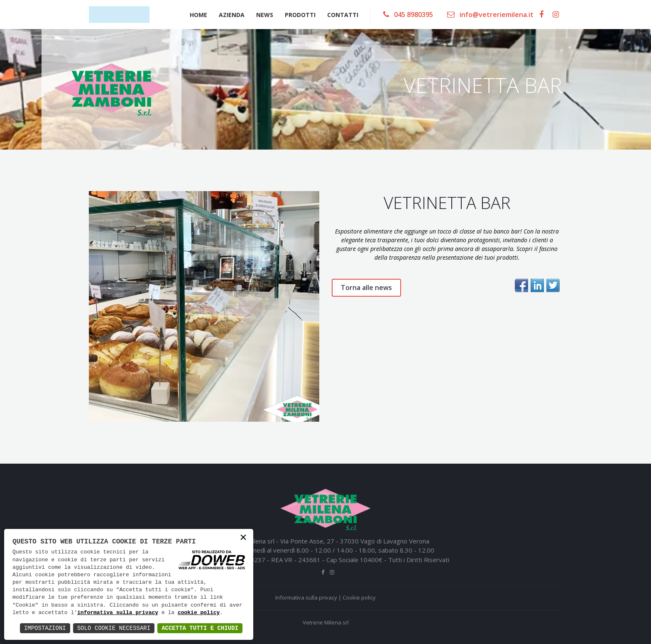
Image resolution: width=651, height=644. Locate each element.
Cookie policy (359, 597)
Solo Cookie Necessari (114, 628)
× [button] (243, 538)
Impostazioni (45, 628)
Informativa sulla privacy (306, 597)
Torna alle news (366, 288)
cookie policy (199, 613)
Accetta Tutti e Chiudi (200, 628)
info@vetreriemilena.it (490, 15)
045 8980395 (408, 15)
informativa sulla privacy (118, 613)
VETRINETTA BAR (447, 203)
